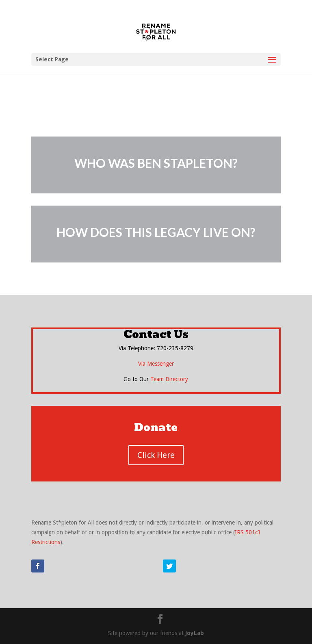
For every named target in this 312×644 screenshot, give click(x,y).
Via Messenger (156, 364)
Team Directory (169, 379)
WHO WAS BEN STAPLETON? (156, 163)
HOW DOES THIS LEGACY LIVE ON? (156, 232)
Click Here (156, 455)
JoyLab (195, 633)
